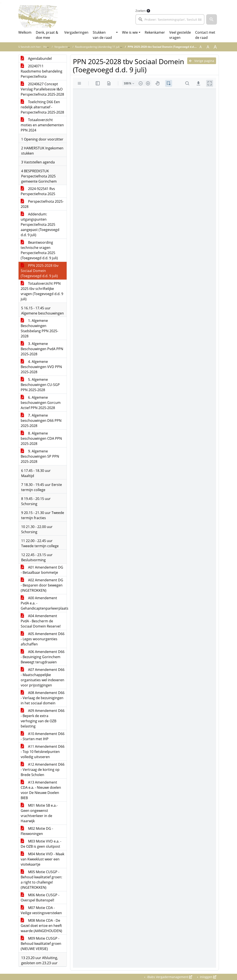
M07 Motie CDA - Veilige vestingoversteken (41, 910)
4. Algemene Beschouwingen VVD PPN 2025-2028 (41, 367)
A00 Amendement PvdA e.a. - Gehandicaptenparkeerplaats (44, 603)
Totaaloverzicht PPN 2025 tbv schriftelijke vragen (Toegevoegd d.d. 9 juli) (42, 291)
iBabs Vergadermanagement (169, 977)
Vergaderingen (76, 32)
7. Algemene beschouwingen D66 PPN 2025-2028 (41, 420)
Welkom (25, 32)
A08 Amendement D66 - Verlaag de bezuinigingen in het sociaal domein (43, 698)
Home (47, 47)
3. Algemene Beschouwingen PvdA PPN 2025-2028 (42, 349)
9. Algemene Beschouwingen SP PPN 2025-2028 (40, 456)
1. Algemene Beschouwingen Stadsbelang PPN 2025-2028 (39, 328)
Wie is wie (130, 32)
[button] (212, 19)
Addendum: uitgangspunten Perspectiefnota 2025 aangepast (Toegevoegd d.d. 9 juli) (40, 224)
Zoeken (141, 11)
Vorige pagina (202, 61)
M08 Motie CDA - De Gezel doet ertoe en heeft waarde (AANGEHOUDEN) (41, 926)
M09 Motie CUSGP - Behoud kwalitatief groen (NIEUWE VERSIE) (41, 944)
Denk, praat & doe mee (47, 35)
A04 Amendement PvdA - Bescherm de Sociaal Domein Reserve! (41, 621)
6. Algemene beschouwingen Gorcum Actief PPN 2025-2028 (41, 403)
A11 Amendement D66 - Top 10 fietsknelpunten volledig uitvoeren (43, 752)
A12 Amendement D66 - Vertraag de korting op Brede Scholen (43, 770)
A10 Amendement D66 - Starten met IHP (43, 736)
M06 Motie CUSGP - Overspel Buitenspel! (40, 898)
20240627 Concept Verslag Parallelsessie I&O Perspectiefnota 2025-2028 (42, 89)
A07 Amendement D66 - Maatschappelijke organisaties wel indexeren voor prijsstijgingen (43, 677)
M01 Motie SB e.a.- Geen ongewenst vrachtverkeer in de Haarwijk (39, 813)
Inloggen (208, 977)
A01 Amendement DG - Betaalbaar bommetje (42, 570)
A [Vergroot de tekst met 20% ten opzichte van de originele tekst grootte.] (208, 47)
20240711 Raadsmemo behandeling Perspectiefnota (42, 71)
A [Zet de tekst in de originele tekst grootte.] (201, 47)
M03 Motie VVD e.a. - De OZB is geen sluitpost (41, 844)
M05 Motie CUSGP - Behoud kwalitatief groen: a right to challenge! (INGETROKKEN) (41, 880)
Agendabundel (36, 58)
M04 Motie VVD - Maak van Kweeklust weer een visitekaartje (42, 859)
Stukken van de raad (102, 35)
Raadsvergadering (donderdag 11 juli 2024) (101, 47)
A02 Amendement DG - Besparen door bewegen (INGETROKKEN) (42, 585)
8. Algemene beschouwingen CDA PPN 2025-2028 (41, 438)
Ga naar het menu (1, 3)
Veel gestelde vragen (180, 35)
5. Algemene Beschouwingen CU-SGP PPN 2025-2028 (40, 385)
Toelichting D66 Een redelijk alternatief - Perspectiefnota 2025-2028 (42, 107)
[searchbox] (170, 19)
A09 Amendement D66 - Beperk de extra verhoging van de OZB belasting (43, 718)
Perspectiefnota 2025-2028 (42, 204)
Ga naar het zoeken (1, 3)
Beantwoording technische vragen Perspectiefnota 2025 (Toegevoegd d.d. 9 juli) (39, 250)
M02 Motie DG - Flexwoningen (37, 831)
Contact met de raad (205, 35)
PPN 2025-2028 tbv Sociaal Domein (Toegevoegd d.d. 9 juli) (40, 271)
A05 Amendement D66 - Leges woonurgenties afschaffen (43, 639)
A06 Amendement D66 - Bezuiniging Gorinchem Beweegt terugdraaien (43, 657)
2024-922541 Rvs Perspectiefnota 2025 (38, 191)
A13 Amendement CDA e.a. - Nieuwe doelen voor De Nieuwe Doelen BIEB (41, 790)
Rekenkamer (155, 32)
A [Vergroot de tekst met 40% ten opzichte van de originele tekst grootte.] (215, 47)
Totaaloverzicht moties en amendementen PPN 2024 (42, 125)
